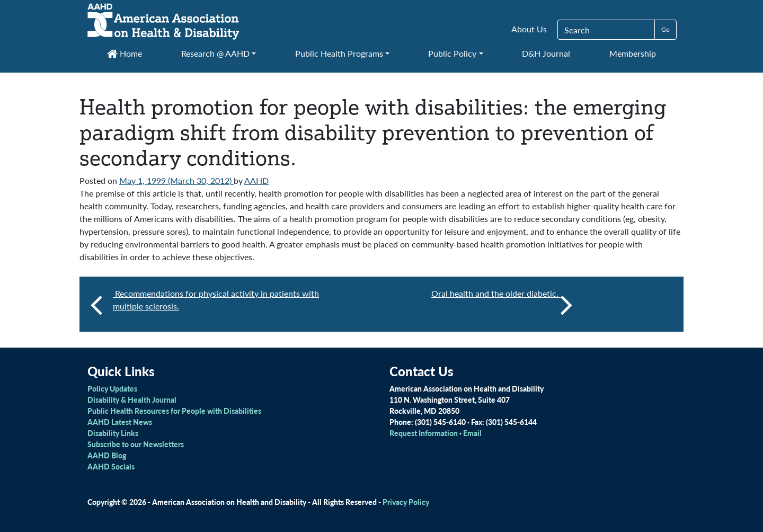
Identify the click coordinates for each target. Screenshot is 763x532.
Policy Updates (112, 388)
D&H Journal (546, 53)
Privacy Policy (406, 502)
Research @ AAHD (215, 53)
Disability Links (113, 433)
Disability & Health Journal (132, 400)
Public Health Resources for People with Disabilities (174, 411)
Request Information (424, 433)
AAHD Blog (107, 455)
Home (125, 53)
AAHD (256, 180)
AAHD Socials (111, 466)
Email (472, 433)
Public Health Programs (339, 53)
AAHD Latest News (120, 422)
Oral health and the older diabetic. (502, 304)
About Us (529, 29)
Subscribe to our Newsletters (136, 444)
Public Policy (452, 53)
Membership (633, 53)
